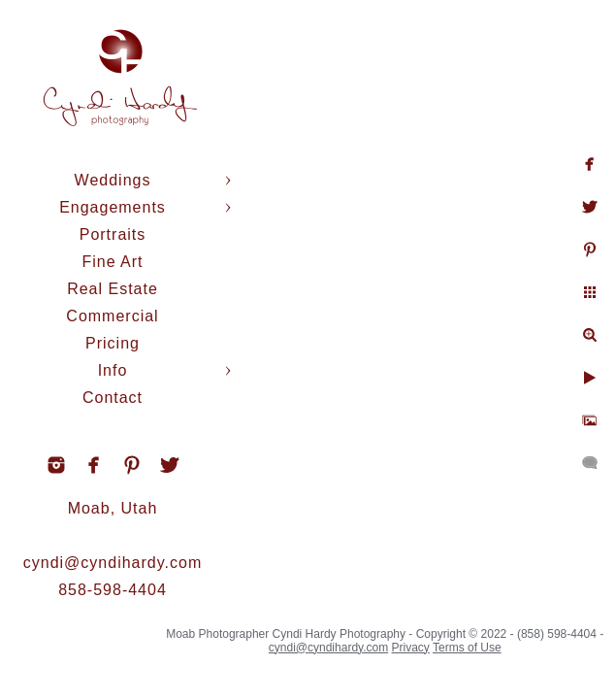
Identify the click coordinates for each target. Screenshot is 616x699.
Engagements (113, 207)
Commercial (112, 316)
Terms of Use (467, 648)
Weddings (113, 180)
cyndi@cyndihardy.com (113, 563)
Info (113, 370)
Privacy (411, 648)
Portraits (113, 234)
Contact (113, 398)
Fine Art (112, 262)
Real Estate (113, 289)
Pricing (113, 343)
